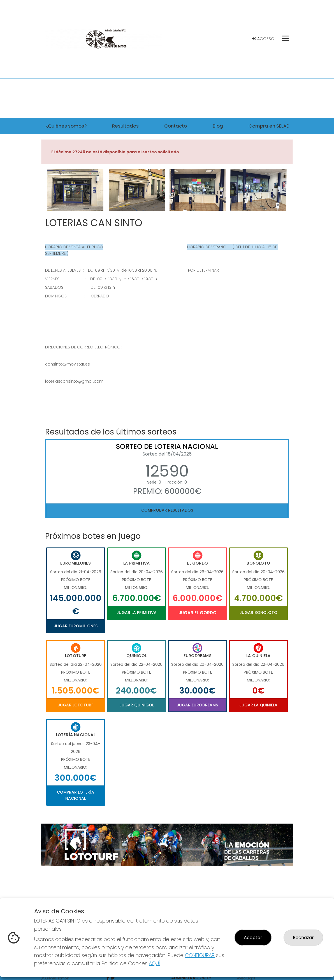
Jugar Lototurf (76, 705)
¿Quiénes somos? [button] (66, 126)
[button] (60, 197)
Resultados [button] (125, 126)
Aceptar (253, 938)
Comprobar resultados (167, 510)
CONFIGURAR (200, 955)
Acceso (263, 39)
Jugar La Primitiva (137, 612)
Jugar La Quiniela (258, 705)
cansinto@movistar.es (68, 364)
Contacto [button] (176, 126)
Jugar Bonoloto (258, 612)
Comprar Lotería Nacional (76, 795)
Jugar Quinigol (137, 705)
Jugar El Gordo (198, 613)
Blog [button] (218, 126)
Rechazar (303, 938)
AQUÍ (154, 963)
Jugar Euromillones (76, 626)
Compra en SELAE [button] (269, 126)
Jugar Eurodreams (197, 705)
